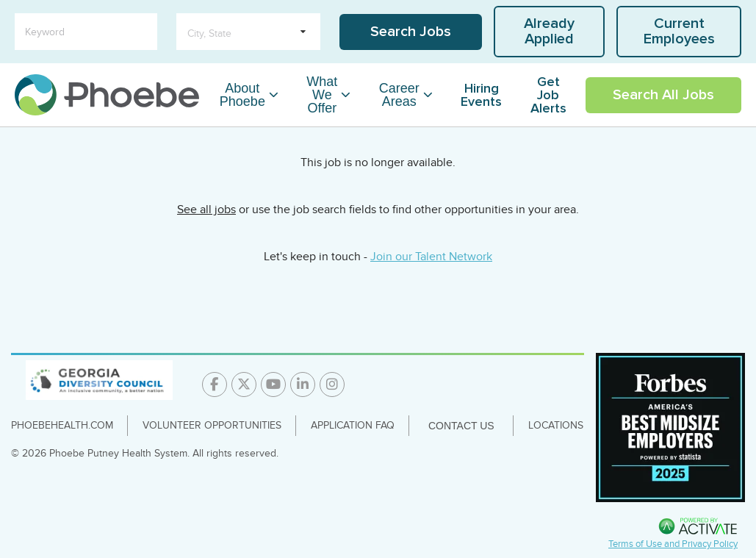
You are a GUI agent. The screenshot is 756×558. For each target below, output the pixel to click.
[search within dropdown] (248, 32)
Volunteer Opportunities (212, 425)
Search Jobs (411, 32)
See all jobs (206, 210)
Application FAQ (353, 425)
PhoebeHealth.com (62, 425)
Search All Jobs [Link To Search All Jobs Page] (663, 95)
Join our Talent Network (431, 257)
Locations (556, 425)
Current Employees (679, 31)
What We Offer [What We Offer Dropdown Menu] (322, 95)
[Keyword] (86, 32)
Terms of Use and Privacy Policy (673, 544)
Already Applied (549, 31)
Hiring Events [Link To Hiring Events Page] (481, 95)
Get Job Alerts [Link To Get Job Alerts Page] (548, 95)
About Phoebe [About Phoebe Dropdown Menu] (242, 95)
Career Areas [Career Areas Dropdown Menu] (399, 95)
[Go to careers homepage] (107, 95)
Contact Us (461, 426)
